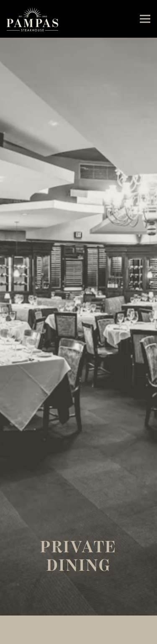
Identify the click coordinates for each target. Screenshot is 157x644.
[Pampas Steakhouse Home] (32, 19)
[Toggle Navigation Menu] (145, 19)
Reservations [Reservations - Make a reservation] (79, 637)
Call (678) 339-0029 (79, 622)
